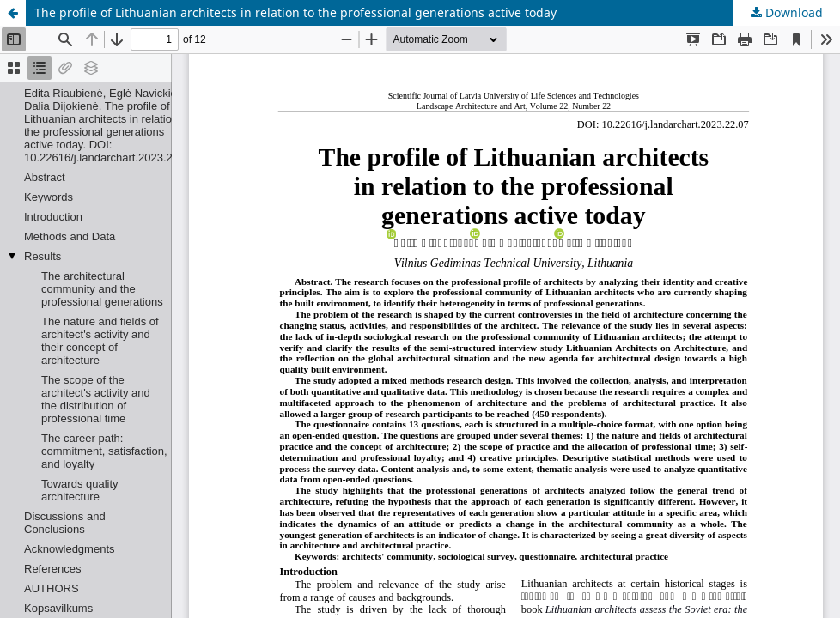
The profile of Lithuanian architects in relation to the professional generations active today (295, 12)
